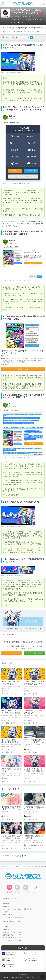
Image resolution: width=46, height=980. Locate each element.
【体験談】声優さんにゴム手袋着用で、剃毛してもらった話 (11, 809)
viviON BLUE (36, 960)
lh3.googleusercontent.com (14, 72)
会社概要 (6, 904)
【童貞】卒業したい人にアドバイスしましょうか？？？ (11, 684)
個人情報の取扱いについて (12, 935)
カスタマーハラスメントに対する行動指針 (17, 909)
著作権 (5, 927)
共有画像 (19, 32)
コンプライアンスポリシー (12, 941)
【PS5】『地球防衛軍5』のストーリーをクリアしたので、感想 (34, 742)
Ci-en (14, 960)
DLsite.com (14, 953)
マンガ (21, 23)
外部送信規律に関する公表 (12, 938)
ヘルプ (5, 912)
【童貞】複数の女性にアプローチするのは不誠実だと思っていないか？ (11, 713)
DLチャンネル (23, 3)
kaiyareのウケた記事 (33, 32)
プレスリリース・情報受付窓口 (13, 917)
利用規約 (6, 906)
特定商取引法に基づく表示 (12, 932)
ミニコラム (9, 32)
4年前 (29, 184)
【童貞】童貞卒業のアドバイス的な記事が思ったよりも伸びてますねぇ (34, 684)
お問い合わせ (8, 915)
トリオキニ (14, 966)
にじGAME (36, 953)
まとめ (16, 867)
